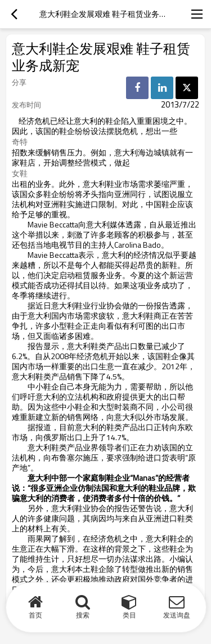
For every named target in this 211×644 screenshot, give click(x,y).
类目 (129, 615)
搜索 (83, 615)
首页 (35, 615)
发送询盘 (177, 615)
